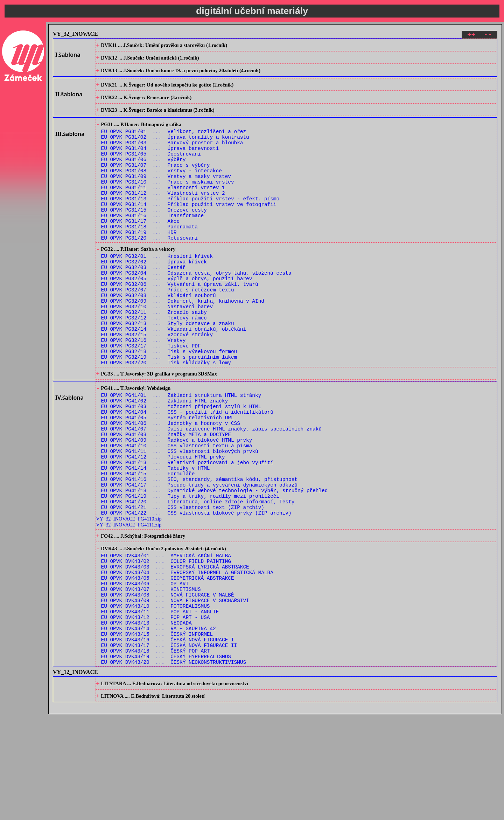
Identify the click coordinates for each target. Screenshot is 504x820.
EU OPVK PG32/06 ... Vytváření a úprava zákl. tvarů (180, 322)
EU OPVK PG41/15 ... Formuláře (148, 545)
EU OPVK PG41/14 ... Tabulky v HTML (156, 539)
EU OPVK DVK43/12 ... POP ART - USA (156, 712)
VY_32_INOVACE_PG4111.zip (129, 604)
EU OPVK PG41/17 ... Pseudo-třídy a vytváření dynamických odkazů (199, 559)
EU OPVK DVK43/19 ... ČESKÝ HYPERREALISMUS (166, 758)
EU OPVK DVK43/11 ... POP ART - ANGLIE (160, 705)
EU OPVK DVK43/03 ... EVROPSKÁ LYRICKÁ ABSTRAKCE (175, 652)
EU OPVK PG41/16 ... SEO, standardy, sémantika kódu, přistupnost (199, 552)
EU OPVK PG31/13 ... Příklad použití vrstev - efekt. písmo (190, 222)
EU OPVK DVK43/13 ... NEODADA (146, 718)
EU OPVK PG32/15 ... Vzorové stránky (157, 382)
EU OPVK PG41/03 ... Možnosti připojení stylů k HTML (181, 465)
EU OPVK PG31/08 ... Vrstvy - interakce (162, 189)
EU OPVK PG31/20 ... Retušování (149, 268)
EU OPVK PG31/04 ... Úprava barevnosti (160, 162)
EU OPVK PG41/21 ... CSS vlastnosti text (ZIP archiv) (183, 585)
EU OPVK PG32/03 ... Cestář (143, 302)
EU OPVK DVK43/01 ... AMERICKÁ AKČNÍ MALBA (166, 638)
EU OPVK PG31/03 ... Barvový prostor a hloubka (172, 155)
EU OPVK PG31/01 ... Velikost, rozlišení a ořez (174, 142)
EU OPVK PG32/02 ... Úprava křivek (154, 296)
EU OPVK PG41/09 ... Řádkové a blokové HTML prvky (177, 505)
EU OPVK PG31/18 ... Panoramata (149, 255)
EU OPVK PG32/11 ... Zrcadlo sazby (154, 356)
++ (471, 36)
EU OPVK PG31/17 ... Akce (141, 249)
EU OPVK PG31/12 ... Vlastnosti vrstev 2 (163, 215)
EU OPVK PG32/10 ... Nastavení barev (157, 349)
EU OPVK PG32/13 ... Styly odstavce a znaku (168, 369)
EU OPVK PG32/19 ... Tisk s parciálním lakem (169, 409)
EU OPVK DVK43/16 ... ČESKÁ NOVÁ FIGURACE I (168, 738)
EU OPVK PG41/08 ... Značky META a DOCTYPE (166, 499)
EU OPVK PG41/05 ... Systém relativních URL (168, 479)
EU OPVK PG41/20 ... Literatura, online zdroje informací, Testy (198, 578)
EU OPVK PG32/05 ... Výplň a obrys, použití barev (177, 316)
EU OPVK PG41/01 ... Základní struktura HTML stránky (181, 452)
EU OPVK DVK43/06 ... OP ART (145, 672)
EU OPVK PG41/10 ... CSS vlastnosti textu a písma (177, 512)
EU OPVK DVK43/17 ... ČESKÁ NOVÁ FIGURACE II (169, 745)
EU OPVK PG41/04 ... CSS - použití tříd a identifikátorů (187, 472)
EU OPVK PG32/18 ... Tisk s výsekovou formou (169, 402)
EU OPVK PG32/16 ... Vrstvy (143, 389)
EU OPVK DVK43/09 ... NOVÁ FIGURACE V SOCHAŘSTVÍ (175, 692)
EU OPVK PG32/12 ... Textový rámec (154, 362)
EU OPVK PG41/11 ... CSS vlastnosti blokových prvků (180, 519)
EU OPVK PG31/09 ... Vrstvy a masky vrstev (166, 195)
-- (488, 36)
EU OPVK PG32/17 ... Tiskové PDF (151, 396)
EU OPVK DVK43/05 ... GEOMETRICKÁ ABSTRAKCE (168, 665)
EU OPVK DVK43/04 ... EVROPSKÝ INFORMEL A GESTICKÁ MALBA (187, 658)
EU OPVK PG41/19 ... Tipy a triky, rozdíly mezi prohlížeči (190, 572)
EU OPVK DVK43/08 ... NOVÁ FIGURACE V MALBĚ (168, 685)
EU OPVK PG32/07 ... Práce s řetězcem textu (168, 329)
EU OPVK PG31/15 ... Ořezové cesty (154, 235)
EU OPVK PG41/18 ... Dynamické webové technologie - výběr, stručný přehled (215, 565)
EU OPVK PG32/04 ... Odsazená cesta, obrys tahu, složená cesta (196, 309)
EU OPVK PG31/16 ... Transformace (153, 242)
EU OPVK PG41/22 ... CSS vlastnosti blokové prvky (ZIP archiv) (196, 592)
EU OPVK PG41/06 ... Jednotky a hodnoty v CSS (171, 485)
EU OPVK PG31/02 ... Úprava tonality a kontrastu (175, 149)
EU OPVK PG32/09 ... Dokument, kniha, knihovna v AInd (183, 342)
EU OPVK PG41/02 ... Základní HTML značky (165, 459)
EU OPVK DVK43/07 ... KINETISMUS (151, 678)
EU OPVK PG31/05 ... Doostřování (151, 169)
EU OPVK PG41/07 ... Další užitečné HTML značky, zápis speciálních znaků (211, 492)
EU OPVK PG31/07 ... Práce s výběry (156, 182)
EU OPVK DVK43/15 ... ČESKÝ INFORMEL (157, 732)
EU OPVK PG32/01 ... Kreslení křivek (157, 289)
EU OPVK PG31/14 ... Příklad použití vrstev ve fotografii (189, 229)
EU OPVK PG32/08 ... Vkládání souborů (159, 336)
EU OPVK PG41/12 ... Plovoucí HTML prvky (163, 525)
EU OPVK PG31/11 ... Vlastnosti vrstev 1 (163, 209)
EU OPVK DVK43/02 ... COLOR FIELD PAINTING (166, 645)
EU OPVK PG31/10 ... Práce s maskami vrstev (168, 202)
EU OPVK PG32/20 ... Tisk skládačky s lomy (166, 416)
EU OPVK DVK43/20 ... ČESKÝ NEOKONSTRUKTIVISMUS (174, 765)
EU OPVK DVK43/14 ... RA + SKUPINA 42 (159, 725)
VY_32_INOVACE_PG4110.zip (129, 598)
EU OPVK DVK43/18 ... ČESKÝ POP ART (156, 752)
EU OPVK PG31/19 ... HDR (139, 262)
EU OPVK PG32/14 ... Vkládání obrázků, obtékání (174, 376)
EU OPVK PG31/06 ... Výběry (143, 175)
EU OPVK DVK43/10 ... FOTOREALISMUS (156, 698)
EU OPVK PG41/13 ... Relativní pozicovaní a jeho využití (187, 532)
